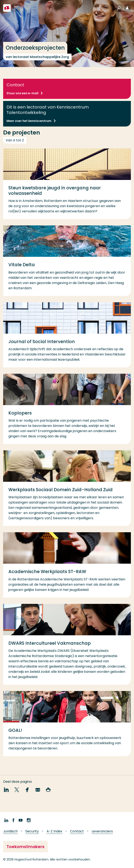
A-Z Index (54, 831)
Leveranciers (102, 831)
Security (32, 831)
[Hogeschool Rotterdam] (7, 8)
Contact (77, 831)
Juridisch (10, 831)
